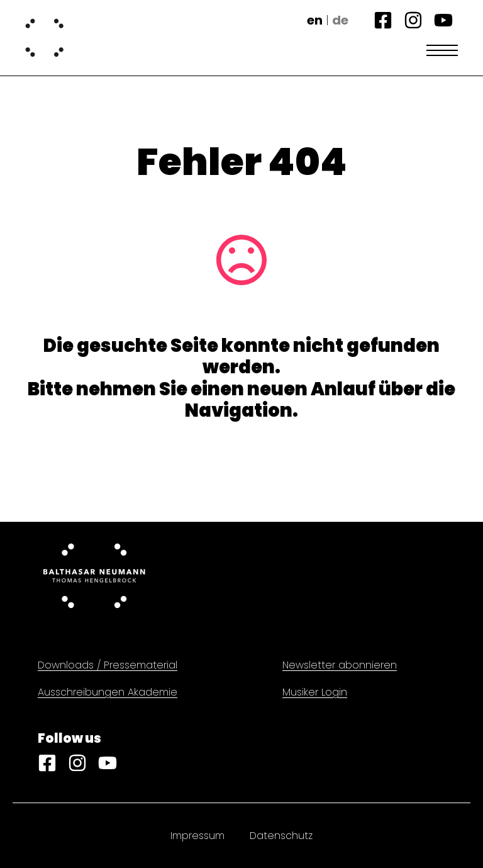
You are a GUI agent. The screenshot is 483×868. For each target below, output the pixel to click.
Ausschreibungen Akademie (108, 692)
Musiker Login (315, 692)
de (340, 20)
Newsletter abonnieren (340, 665)
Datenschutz (281, 836)
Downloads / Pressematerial (108, 665)
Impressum (197, 836)
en (315, 20)
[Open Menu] (442, 50)
